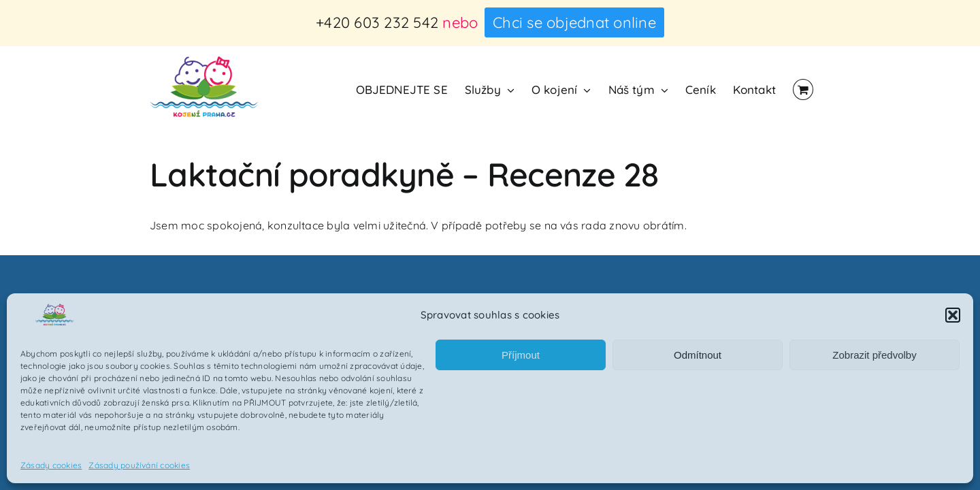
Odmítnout (698, 355)
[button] (953, 315)
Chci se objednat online (574, 22)
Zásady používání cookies (139, 465)
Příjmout (521, 355)
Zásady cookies (51, 465)
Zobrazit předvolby (874, 355)
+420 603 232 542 (377, 22)
